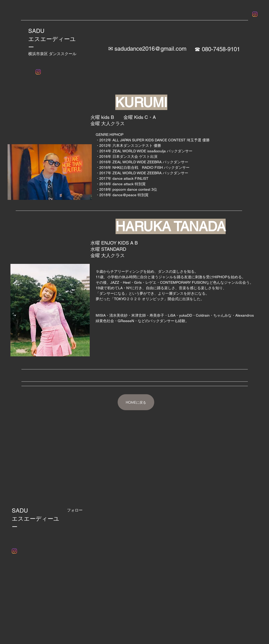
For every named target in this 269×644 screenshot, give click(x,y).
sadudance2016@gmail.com (150, 49)
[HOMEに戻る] (136, 402)
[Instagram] (255, 14)
